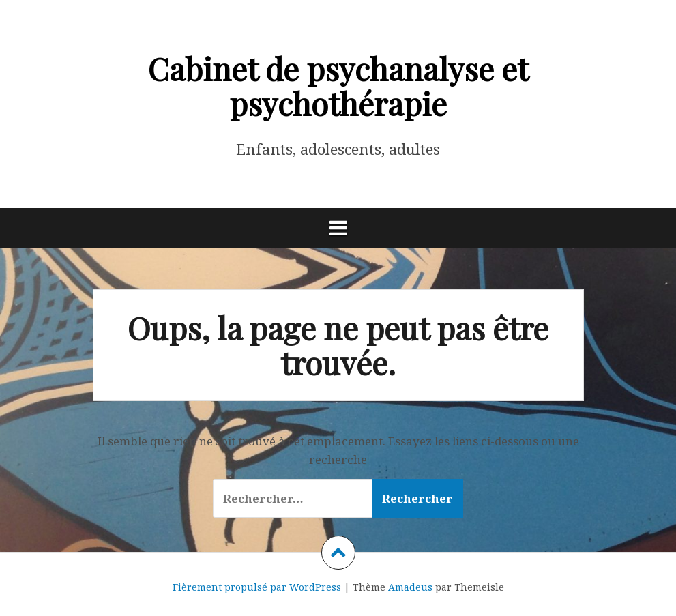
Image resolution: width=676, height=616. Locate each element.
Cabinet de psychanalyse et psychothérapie (338, 86)
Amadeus (410, 587)
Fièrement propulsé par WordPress (257, 587)
